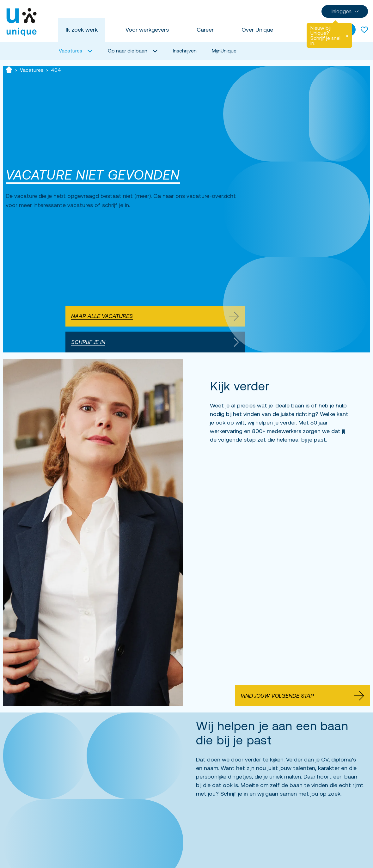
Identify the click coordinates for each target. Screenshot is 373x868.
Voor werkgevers (147, 30)
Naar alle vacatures (155, 316)
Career (205, 30)
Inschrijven (185, 51)
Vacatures (32, 70)
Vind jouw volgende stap (303, 696)
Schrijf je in (155, 342)
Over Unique (257, 30)
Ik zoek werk (82, 30)
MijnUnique (224, 51)
